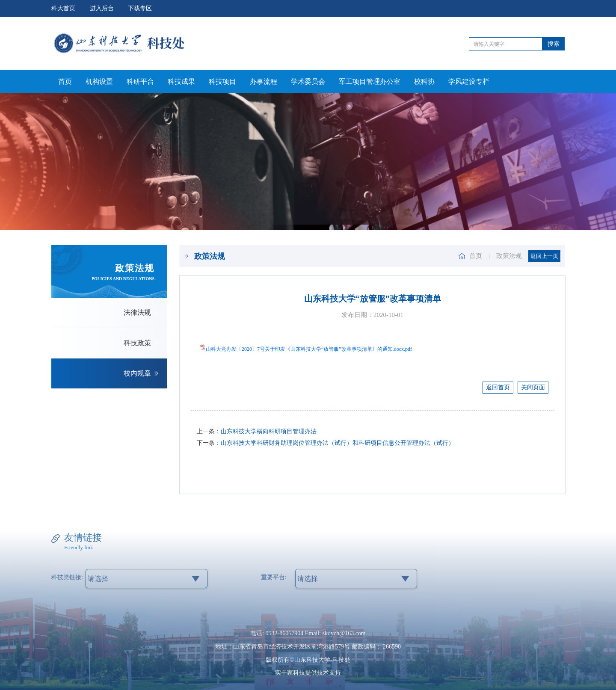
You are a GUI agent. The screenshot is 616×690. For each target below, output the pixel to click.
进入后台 (102, 8)
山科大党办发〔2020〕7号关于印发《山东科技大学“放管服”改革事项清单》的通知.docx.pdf (309, 349)
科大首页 (63, 8)
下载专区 (140, 8)
